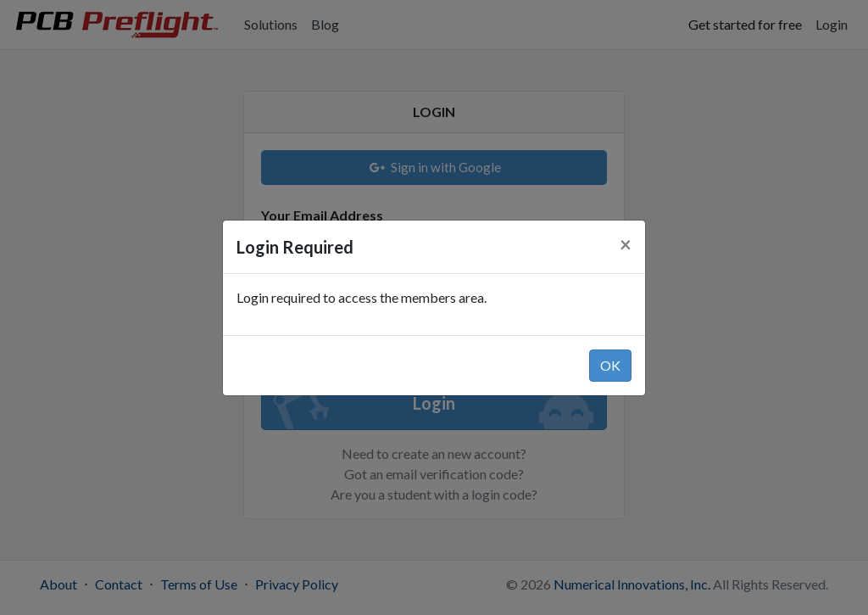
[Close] (626, 244)
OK (610, 365)
